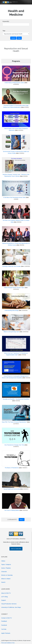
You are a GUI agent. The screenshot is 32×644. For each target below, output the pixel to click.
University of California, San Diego (11, 607)
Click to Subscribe (16, 549)
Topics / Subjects (6, 564)
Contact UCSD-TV (7, 618)
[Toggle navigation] (27, 2)
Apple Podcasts (6, 633)
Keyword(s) (6, 21)
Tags (4, 31)
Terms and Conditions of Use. (8, 643)
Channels (4, 572)
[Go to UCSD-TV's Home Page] (10, 2)
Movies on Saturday (7, 575)
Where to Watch (6, 579)
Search (3, 582)
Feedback (4, 621)
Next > (22, 520)
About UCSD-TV (6, 593)
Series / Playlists (6, 568)
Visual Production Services (9, 604)
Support (4, 600)
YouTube (4, 629)
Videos (3, 561)
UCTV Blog (4, 597)
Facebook (4, 625)
